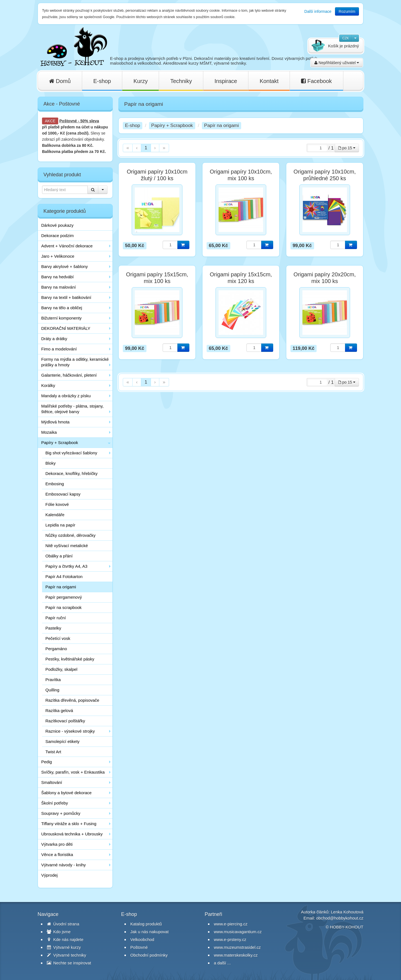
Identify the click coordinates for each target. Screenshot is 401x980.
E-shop (102, 81)
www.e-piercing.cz (231, 924)
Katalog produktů (146, 924)
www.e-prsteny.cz (230, 939)
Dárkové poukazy (57, 225)
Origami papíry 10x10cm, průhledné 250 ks (325, 175)
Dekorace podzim (58, 236)
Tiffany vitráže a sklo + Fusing (69, 824)
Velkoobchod (142, 939)
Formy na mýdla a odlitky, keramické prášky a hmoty (75, 362)
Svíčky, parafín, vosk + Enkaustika (73, 772)
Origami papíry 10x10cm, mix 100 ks (241, 175)
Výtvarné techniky (67, 955)
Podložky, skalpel (61, 669)
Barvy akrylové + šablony (64, 266)
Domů (60, 81)
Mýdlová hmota (55, 422)
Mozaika (49, 432)
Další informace (318, 11)
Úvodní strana (63, 924)
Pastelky (53, 628)
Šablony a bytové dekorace (66, 793)
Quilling (52, 690)
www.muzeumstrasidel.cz (237, 947)
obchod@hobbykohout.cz (340, 918)
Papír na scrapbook (63, 607)
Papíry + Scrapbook (60, 443)
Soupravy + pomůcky (61, 813)
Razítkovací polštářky (65, 721)
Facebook (316, 81)
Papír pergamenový (64, 597)
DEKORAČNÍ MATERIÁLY (66, 328)
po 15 (347, 148)
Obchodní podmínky (149, 955)
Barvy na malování (58, 287)
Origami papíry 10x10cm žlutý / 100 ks (157, 175)
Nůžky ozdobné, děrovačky (70, 535)
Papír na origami (61, 587)
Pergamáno (56, 649)
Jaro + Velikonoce (58, 256)
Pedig (47, 762)
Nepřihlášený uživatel (337, 63)
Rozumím (347, 11)
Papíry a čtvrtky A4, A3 (66, 566)
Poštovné (68, 121)
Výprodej (49, 875)
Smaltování (52, 782)
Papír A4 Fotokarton (64, 576)
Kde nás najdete (65, 939)
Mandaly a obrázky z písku (66, 396)
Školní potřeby (55, 803)
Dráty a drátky (54, 339)
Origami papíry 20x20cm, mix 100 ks (325, 278)
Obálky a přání (59, 556)
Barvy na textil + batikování (66, 297)
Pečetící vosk (58, 638)
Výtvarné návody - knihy (63, 865)
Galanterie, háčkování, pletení (69, 375)
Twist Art (53, 752)
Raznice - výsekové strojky (70, 731)
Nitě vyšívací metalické (67, 546)
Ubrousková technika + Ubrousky (72, 834)
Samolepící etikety (63, 741)
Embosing (55, 484)
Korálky (48, 385)
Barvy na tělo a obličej (62, 308)
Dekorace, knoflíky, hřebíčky (71, 473)
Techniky (181, 81)
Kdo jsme (59, 932)
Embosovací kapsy (63, 494)
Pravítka (53, 680)
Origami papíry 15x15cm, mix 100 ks (157, 278)
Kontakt (269, 81)
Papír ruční (56, 618)
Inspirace (226, 81)
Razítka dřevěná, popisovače (72, 700)
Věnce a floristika (57, 855)
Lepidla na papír (60, 525)
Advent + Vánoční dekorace (67, 246)
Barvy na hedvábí (58, 277)
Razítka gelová (59, 710)
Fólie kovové (57, 504)
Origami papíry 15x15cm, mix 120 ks (241, 278)
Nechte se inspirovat (69, 963)
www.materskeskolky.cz (236, 955)
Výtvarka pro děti (57, 844)
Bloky (51, 463)
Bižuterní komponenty (61, 318)
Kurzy (140, 81)
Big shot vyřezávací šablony (71, 453)
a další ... (222, 963)
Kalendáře (55, 515)
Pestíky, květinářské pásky (70, 659)
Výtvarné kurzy (64, 947)
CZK (346, 38)
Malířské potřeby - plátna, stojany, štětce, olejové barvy (72, 409)
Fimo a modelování (59, 349)
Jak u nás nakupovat (150, 932)
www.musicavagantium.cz (238, 932)
